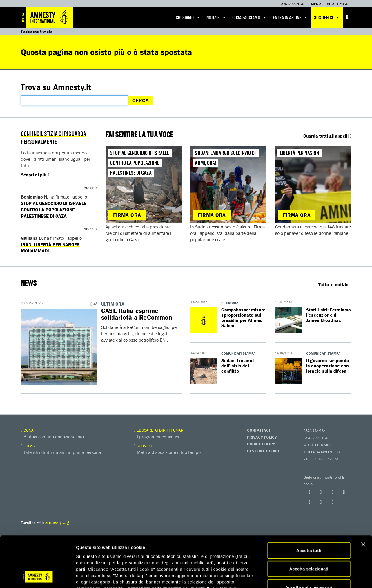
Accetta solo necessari (309, 499)
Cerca (140, 100)
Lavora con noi (292, 4)
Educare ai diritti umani (159, 430)
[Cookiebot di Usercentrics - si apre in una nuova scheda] (38, 536)
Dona (27, 430)
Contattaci (258, 430)
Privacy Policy (262, 437)
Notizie (216, 17)
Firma (28, 446)
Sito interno (338, 4)
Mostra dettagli (305, 536)
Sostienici (327, 17)
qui (174, 513)
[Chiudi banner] (363, 456)
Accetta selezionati (309, 481)
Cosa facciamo (250, 17)
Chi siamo (188, 17)
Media (316, 4)
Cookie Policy (261, 444)
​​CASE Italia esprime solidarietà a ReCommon (137, 314)
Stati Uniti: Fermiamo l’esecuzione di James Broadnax (329, 315)
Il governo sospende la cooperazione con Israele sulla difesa (328, 366)
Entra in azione (291, 17)
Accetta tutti (309, 462)
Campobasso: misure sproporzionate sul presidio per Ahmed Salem (243, 318)
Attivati (143, 446)
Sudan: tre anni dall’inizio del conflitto (237, 366)
